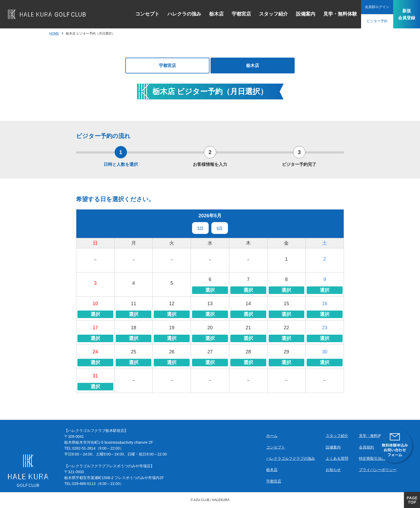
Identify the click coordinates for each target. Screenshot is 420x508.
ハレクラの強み (182, 14)
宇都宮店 (239, 14)
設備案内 (303, 14)
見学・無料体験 (337, 14)
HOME (54, 33)
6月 (220, 228)
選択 (210, 290)
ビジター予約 (374, 21)
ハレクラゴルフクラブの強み (291, 458)
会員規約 (366, 447)
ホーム (272, 436)
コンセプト (145, 14)
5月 (200, 228)
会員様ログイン (374, 7)
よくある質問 (337, 458)
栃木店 (214, 14)
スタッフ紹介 (271, 14)
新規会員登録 (405, 14)
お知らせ (333, 470)
